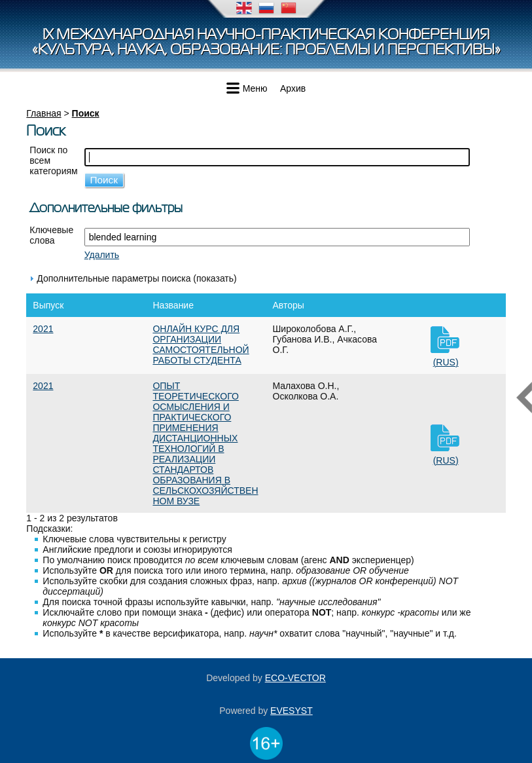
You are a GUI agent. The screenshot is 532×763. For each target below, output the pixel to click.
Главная (44, 113)
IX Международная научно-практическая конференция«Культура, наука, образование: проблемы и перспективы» (266, 42)
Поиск (86, 113)
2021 (43, 329)
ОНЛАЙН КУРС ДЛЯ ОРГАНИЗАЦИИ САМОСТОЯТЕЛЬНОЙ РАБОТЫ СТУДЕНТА (201, 344)
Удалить (102, 255)
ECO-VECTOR (295, 678)
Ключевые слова (51, 235)
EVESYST (292, 711)
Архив (293, 88)
